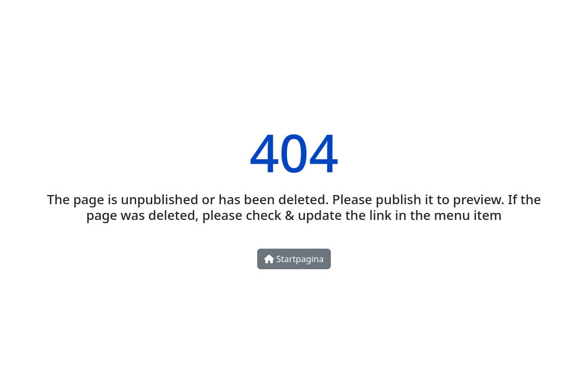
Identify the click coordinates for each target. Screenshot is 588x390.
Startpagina (294, 259)
